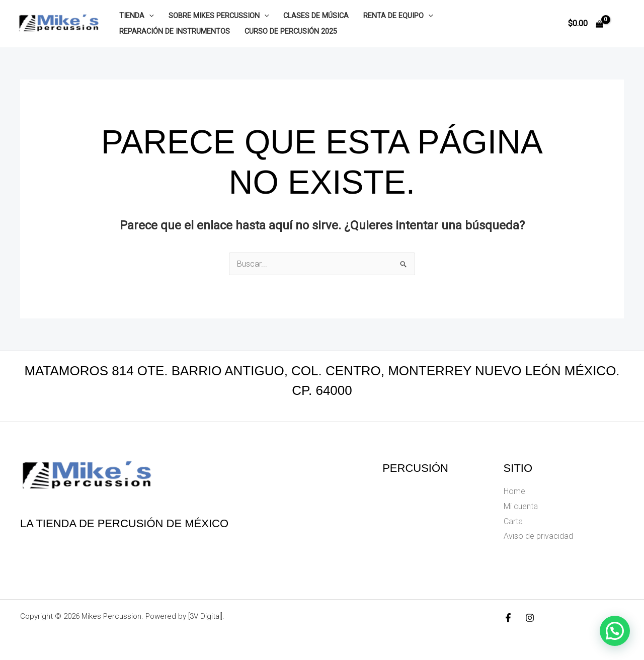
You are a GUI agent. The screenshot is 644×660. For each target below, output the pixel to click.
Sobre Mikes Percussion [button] (219, 16)
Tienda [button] (137, 16)
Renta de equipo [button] (398, 16)
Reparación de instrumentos (175, 31)
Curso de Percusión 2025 (291, 31)
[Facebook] (508, 618)
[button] (149, 16)
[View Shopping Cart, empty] (585, 24)
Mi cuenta (521, 506)
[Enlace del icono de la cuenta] (622, 24)
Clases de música (316, 16)
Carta (513, 521)
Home (514, 491)
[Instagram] (530, 618)
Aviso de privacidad (538, 536)
